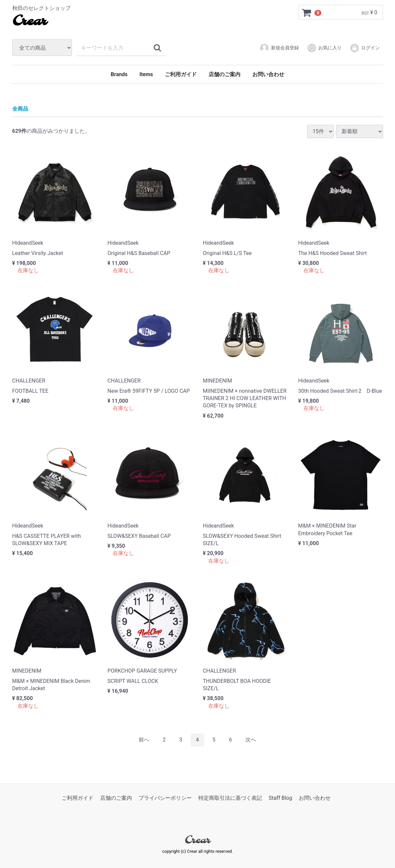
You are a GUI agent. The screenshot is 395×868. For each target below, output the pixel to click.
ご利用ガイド (181, 74)
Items (146, 74)
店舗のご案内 (225, 74)
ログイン (365, 48)
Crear (29, 22)
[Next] (251, 740)
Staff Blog (280, 798)
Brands (119, 74)
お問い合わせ (268, 74)
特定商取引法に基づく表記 (230, 798)
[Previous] (144, 740)
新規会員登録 (279, 48)
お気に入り (324, 48)
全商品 (20, 109)
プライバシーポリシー (165, 798)
